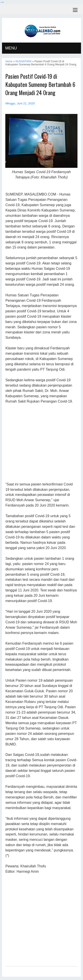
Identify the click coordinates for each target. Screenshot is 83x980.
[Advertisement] (41, 443)
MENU (11, 48)
